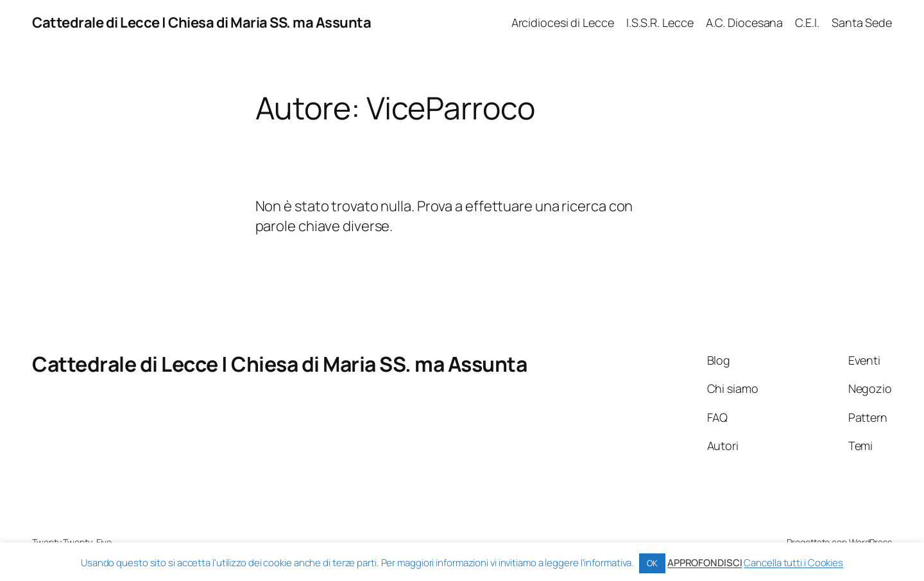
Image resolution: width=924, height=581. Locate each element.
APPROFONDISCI (705, 563)
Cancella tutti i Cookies (793, 563)
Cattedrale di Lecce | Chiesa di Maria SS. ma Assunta (201, 22)
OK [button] (652, 563)
